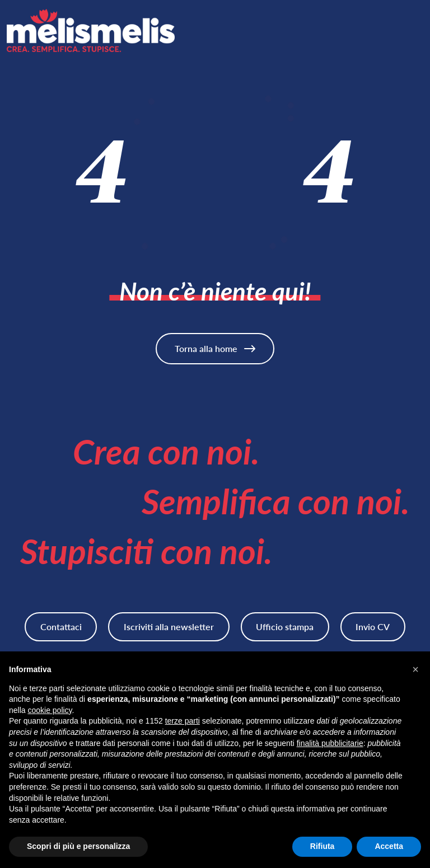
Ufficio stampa (285, 627)
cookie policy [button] (50, 710)
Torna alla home (215, 349)
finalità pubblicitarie (330, 743)
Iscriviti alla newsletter (169, 627)
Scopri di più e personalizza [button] (78, 846)
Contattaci (61, 627)
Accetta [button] (389, 846)
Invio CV (373, 627)
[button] (415, 669)
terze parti (183, 721)
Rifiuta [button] (322, 846)
